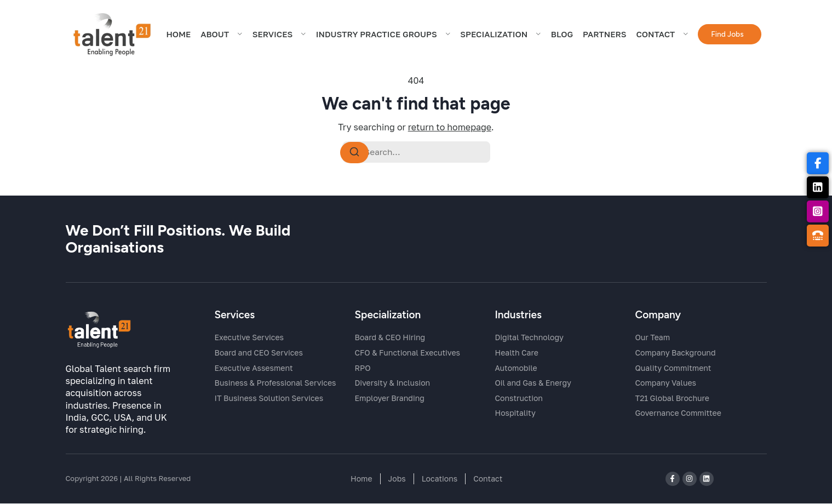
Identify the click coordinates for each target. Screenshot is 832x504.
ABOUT (222, 36)
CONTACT (662, 36)
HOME (178, 36)
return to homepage (450, 127)
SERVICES (279, 36)
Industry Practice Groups (383, 36)
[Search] (354, 153)
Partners (604, 36)
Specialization (500, 36)
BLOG (562, 36)
